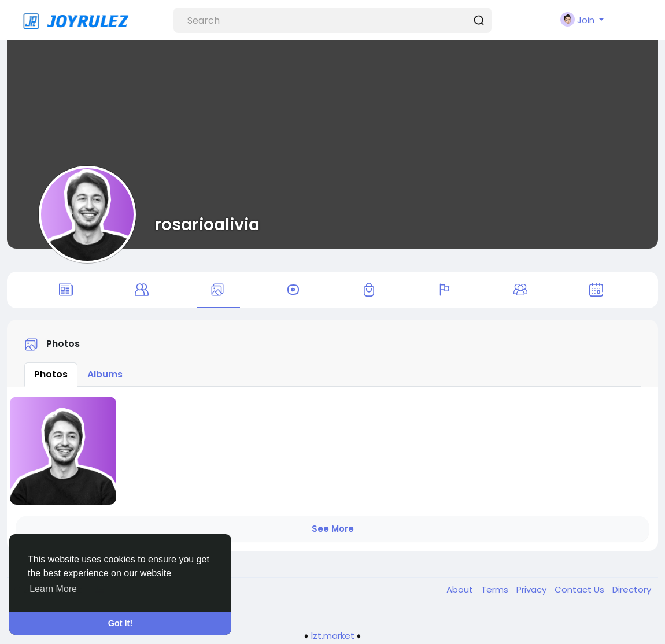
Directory (632, 591)
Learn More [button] (53, 589)
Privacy (533, 591)
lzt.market (333, 637)
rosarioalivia (207, 224)
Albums (105, 376)
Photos (51, 376)
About (461, 591)
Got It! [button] (120, 623)
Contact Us (581, 591)
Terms (496, 591)
